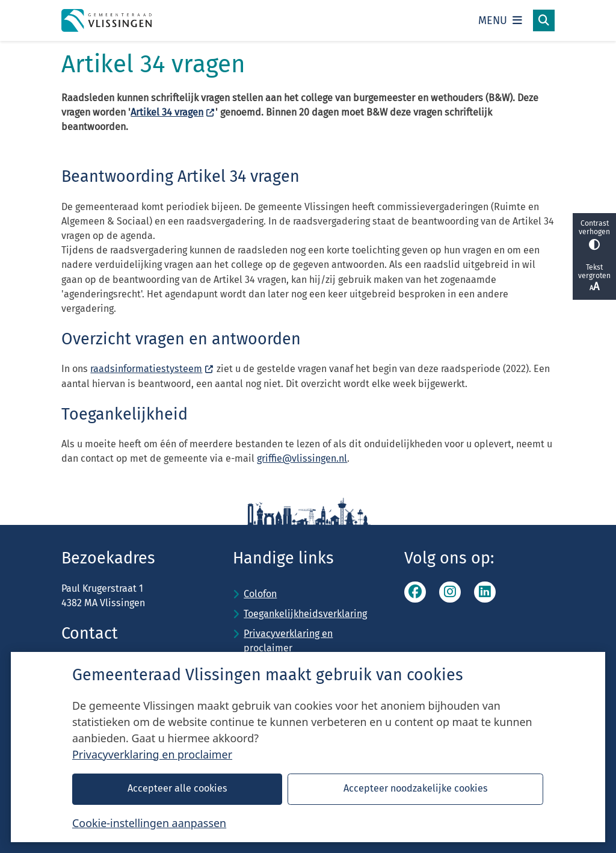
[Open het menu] (500, 20)
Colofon (260, 594)
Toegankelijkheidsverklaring (305, 614)
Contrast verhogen (594, 234)
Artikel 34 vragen (173, 112)
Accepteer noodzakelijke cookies (416, 788)
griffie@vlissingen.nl (302, 458)
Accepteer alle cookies (177, 788)
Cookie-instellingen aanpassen (149, 823)
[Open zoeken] (544, 20)
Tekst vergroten (594, 278)
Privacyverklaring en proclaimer (152, 754)
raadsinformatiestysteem (152, 369)
